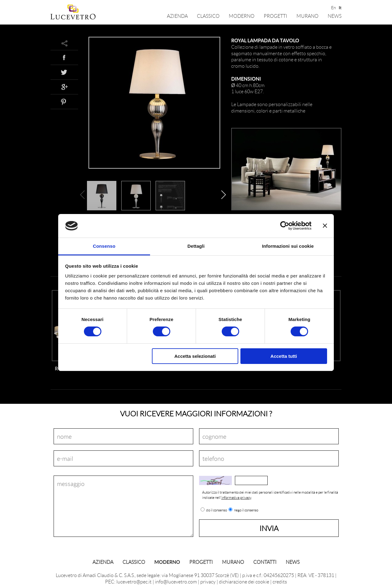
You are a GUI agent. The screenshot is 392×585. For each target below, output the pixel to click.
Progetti (275, 16)
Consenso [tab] (104, 246)
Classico (208, 16)
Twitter (64, 72)
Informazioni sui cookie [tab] (288, 246)
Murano (307, 16)
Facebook (64, 57)
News (335, 16)
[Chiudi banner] (325, 226)
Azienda (177, 16)
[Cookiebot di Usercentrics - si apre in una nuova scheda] (285, 226)
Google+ (64, 87)
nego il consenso (246, 510)
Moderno (242, 16)
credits (280, 581)
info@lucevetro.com (176, 581)
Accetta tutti (284, 356)
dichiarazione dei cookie (244, 581)
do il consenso (217, 510)
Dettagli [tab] (196, 246)
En (333, 7)
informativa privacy (236, 497)
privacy (208, 581)
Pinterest (64, 101)
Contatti (265, 562)
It (340, 7)
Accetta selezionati (195, 356)
